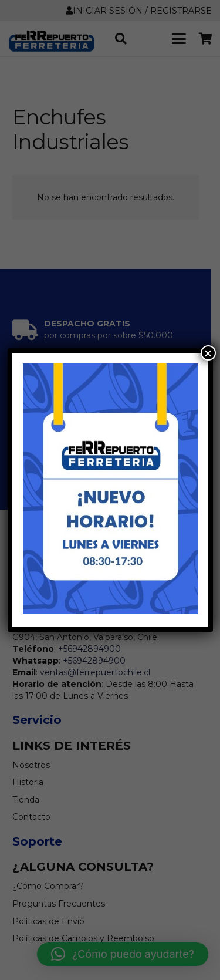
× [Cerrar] (208, 353)
